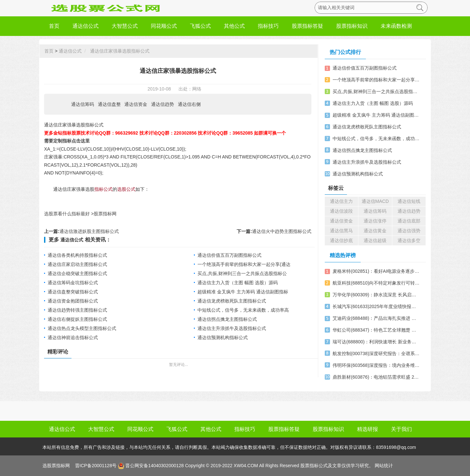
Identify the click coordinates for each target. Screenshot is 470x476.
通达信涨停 (375, 221)
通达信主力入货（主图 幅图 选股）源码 (238, 283)
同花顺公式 (164, 26)
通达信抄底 (341, 240)
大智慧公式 (125, 26)
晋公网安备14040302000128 (155, 466)
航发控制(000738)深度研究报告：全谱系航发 (376, 353)
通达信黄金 (375, 231)
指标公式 (103, 189)
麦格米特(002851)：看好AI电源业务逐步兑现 (376, 271)
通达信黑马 (341, 231)
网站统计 (384, 466)
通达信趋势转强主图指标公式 (77, 310)
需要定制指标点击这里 (67, 141)
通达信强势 (409, 231)
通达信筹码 (83, 104)
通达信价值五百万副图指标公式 (229, 255)
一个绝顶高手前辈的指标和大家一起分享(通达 (244, 264)
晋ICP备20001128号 (95, 466)
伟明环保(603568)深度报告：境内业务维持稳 (376, 365)
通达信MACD (375, 201)
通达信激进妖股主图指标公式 (89, 231)
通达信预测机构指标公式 (223, 337)
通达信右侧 (189, 104)
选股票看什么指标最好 (67, 214)
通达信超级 (375, 240)
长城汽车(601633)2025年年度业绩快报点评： (376, 306)
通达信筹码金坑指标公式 (73, 283)
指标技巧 (268, 26)
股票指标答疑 (307, 26)
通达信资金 (136, 104)
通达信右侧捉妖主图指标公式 (77, 319)
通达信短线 (409, 201)
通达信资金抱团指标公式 (73, 301)
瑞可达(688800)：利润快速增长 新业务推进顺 (376, 342)
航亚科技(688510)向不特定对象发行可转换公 (376, 283)
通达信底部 (409, 221)
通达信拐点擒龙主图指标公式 (227, 319)
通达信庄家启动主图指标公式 (77, 264)
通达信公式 (86, 26)
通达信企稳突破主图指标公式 (77, 273)
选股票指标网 (56, 466)
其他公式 (234, 26)
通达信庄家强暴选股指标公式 (120, 51)
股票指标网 (105, 214)
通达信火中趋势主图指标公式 (282, 231)
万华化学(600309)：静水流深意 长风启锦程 (376, 295)
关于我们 (401, 429)
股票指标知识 (352, 26)
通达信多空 (409, 240)
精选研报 (368, 429)
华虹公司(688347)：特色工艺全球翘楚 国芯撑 (376, 330)
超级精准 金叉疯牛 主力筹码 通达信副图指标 (243, 292)
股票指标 (309, 466)
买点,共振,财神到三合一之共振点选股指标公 (242, 273)
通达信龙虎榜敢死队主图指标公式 (232, 301)
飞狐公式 (200, 26)
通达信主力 (341, 201)
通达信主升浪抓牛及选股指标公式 (232, 328)
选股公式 (126, 189)
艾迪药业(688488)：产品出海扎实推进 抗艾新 (376, 318)
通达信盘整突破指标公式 (73, 292)
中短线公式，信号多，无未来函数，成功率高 (243, 310)
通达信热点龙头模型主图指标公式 (82, 328)
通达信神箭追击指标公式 (73, 337)
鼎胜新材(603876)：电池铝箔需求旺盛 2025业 (376, 377)
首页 (54, 26)
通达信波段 (341, 211)
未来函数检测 (396, 26)
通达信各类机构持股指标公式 (77, 255)
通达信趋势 (163, 104)
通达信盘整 (109, 104)
